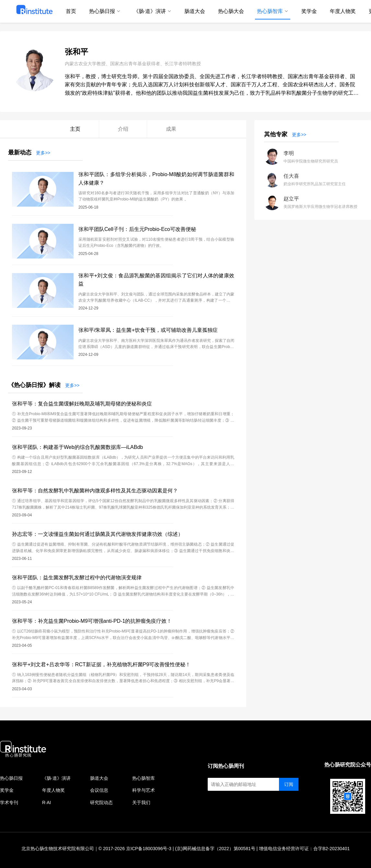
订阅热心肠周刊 (226, 766)
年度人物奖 (53, 790)
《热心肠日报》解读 (34, 385)
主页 (75, 129)
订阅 (289, 784)
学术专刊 (9, 802)
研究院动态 (101, 802)
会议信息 (99, 790)
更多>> (43, 153)
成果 (171, 129)
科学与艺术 (144, 790)
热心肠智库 (144, 778)
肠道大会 (99, 778)
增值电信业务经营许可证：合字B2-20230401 (304, 849)
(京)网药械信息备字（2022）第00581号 (215, 849)
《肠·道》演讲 (56, 778)
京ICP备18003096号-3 (149, 849)
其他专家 (276, 134)
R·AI (46, 802)
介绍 (123, 129)
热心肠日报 (11, 778)
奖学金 (7, 790)
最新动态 (20, 152)
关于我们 (141, 802)
